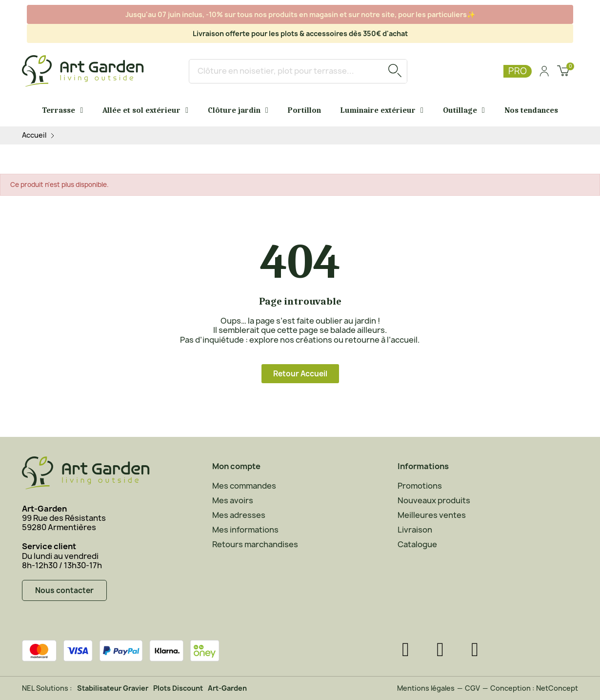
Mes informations (245, 530)
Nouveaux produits (434, 500)
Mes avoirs (233, 500)
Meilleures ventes (432, 515)
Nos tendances (531, 110)
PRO (518, 71)
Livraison (415, 530)
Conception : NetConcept (534, 688)
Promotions (420, 486)
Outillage (464, 110)
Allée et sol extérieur (145, 110)
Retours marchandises (255, 544)
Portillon (304, 110)
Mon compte (236, 466)
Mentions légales (426, 688)
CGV (472, 688)
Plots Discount (178, 688)
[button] (300, 374)
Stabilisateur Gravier (113, 688)
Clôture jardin (238, 110)
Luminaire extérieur (382, 110)
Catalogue (417, 544)
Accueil (34, 135)
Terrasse (62, 110)
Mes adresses (239, 515)
